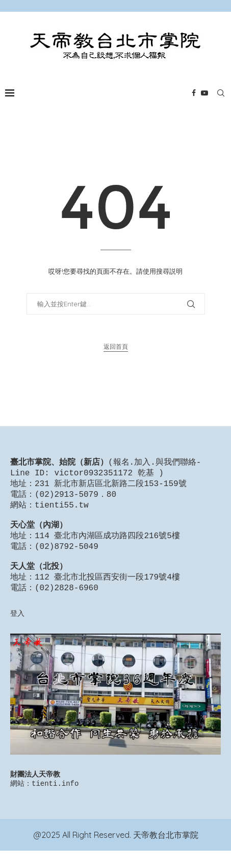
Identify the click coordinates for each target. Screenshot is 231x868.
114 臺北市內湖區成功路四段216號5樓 (107, 544)
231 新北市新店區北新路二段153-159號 (111, 486)
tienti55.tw (62, 510)
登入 (17, 629)
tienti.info (55, 800)
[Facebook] (194, 93)
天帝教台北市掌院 (166, 852)
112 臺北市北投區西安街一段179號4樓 (107, 591)
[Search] (221, 93)
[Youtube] (204, 93)
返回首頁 (116, 346)
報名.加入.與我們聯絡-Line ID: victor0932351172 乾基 (106, 468)
